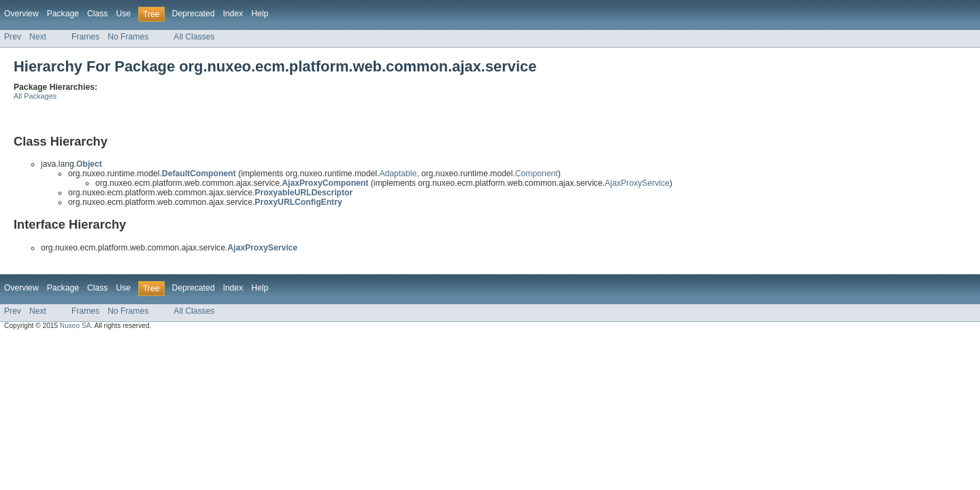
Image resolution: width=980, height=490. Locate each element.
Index (233, 14)
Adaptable (398, 174)
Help (260, 14)
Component (537, 174)
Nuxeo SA (76, 326)
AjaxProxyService (637, 183)
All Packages (35, 96)
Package (63, 14)
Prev (13, 37)
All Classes (194, 37)
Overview (21, 14)
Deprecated (194, 14)
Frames (85, 37)
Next (38, 37)
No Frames (128, 37)
